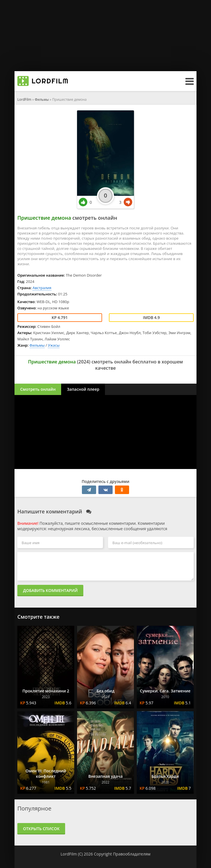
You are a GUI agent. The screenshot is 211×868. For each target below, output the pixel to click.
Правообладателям (132, 854)
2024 (84, 362)
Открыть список (41, 829)
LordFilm (24, 99)
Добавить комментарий (50, 590)
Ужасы (54, 345)
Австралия (42, 288)
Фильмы (42, 99)
